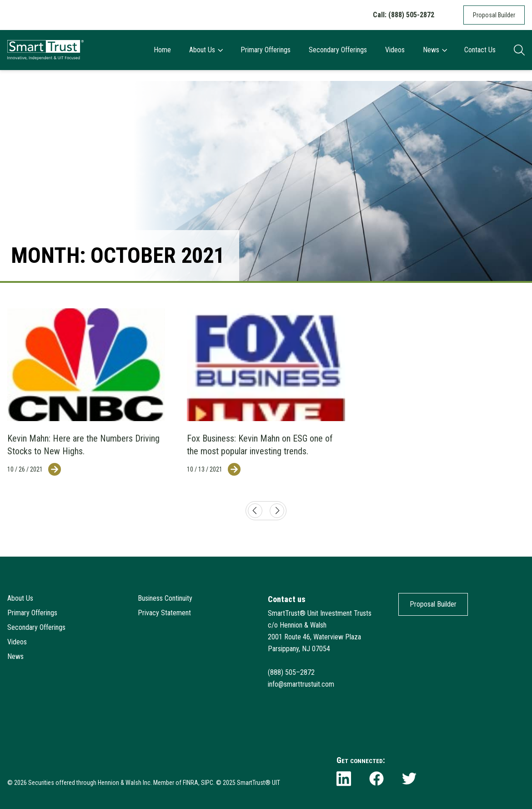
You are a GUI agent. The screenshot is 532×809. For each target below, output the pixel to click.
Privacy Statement (164, 613)
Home (162, 50)
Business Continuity (165, 598)
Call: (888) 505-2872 (404, 15)
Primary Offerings (266, 50)
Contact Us (480, 50)
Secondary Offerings (338, 50)
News (435, 50)
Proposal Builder (494, 15)
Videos (395, 50)
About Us (206, 50)
